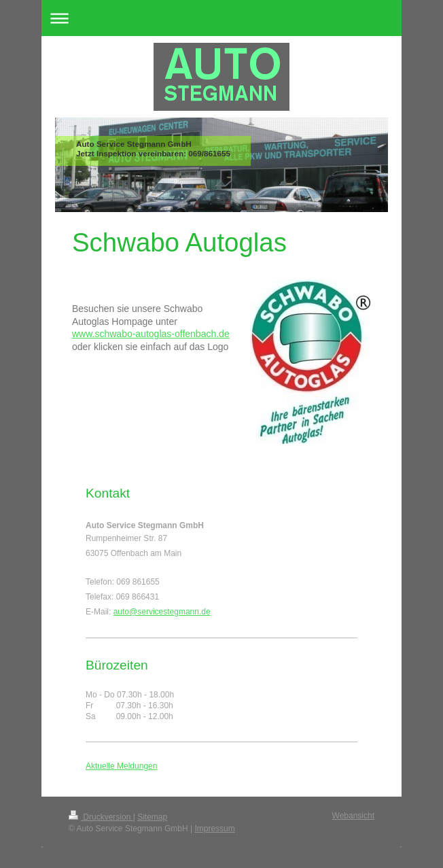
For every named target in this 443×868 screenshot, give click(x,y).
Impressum (214, 829)
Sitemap (152, 817)
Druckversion (101, 817)
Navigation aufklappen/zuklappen (221, 18)
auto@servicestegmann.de (162, 612)
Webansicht (353, 816)
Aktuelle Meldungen (121, 766)
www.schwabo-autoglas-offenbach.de (151, 334)
